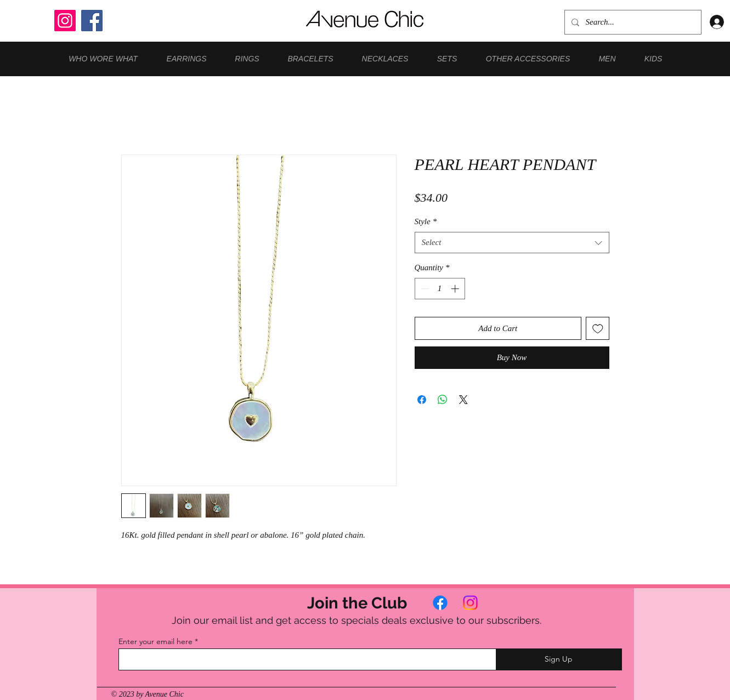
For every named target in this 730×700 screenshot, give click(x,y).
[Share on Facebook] (422, 400)
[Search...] (632, 22)
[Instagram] (65, 21)
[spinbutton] (440, 289)
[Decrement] (424, 289)
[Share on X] (463, 400)
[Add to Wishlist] (598, 329)
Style (426, 221)
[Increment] (456, 289)
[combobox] (512, 243)
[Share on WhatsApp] (443, 400)
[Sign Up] (559, 659)
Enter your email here (155, 641)
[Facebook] (92, 21)
